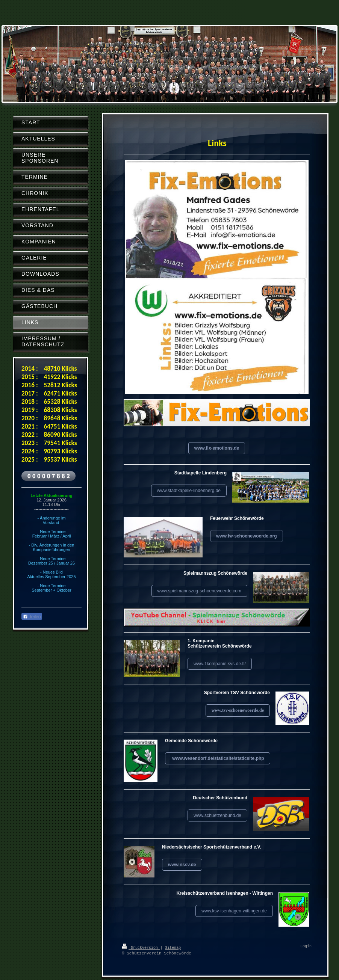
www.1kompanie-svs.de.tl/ (220, 664)
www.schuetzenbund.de (217, 815)
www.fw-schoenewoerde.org (247, 536)
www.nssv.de (182, 865)
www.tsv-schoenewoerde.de (238, 710)
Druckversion (141, 947)
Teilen (32, 617)
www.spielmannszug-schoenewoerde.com (199, 591)
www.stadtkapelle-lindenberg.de (189, 491)
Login (306, 947)
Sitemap (173, 947)
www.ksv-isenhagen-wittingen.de (234, 911)
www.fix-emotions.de (217, 448)
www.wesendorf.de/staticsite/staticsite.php (218, 758)
